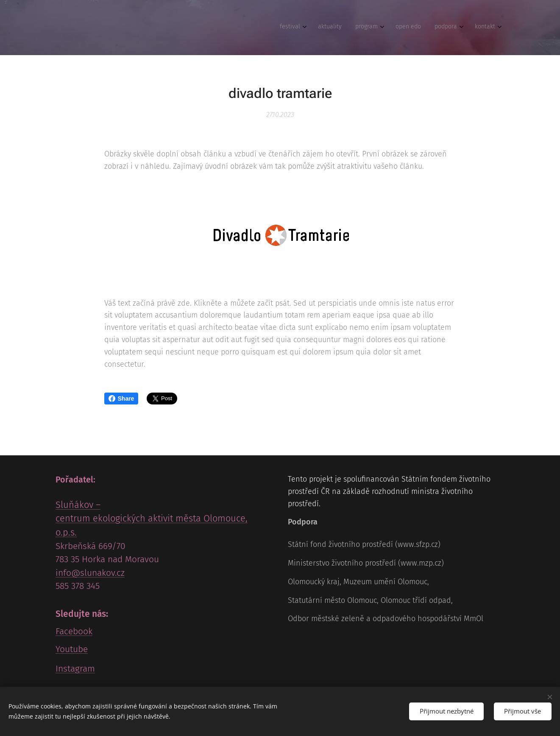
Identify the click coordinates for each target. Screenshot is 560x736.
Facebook (74, 631)
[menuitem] (419, 28)
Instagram (75, 669)
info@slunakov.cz (90, 573)
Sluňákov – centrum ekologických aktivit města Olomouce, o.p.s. (152, 519)
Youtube (72, 649)
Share (121, 399)
